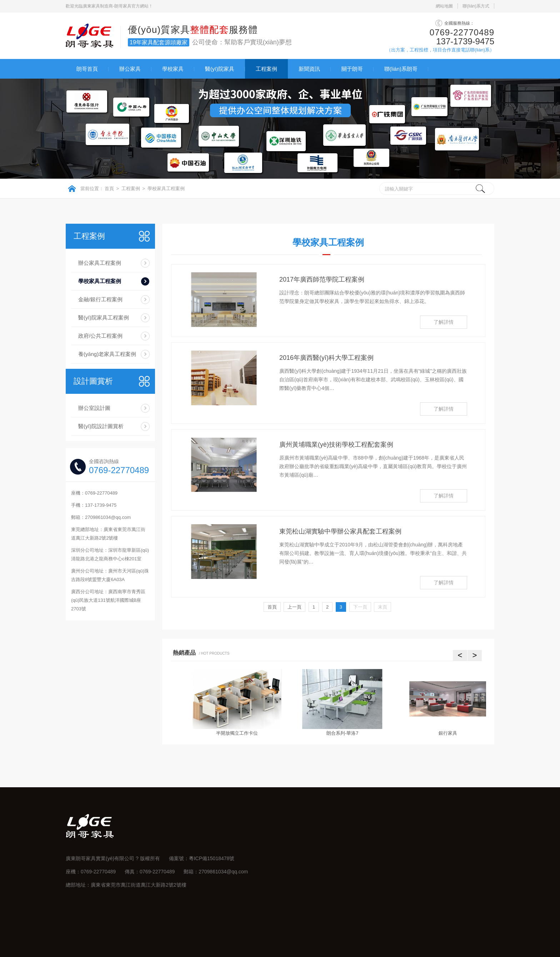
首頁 (109, 189)
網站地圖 (444, 6)
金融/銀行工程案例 (100, 299)
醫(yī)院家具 (220, 69)
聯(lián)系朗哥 (401, 69)
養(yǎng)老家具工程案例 (107, 354)
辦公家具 (130, 69)
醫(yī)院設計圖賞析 (101, 426)
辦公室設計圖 (94, 408)
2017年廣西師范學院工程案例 (322, 279)
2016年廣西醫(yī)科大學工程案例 (326, 358)
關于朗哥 (352, 69)
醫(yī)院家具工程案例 (104, 318)
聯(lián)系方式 (476, 6)
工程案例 (266, 69)
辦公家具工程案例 (100, 263)
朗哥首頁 (87, 69)
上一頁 (294, 607)
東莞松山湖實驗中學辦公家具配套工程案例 (340, 531)
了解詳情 (444, 322)
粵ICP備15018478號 (212, 858)
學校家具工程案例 (166, 189)
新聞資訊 (309, 69)
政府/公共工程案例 (100, 336)
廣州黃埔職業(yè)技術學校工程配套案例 (336, 445)
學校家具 (173, 69)
